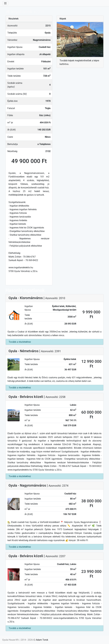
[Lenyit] (5, 3)
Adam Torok (42, 640)
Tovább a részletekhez (20, 342)
